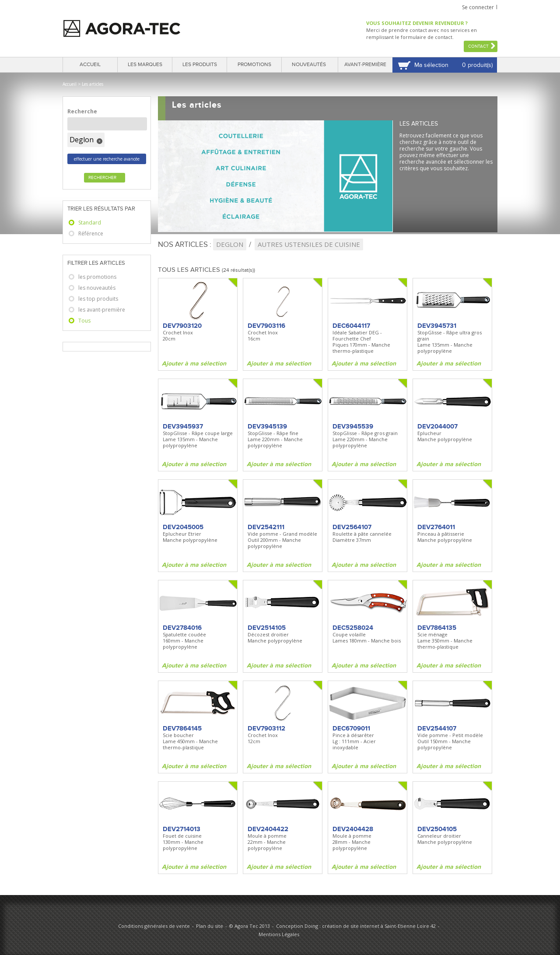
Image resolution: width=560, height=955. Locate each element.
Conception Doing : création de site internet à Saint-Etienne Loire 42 (356, 926)
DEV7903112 (266, 728)
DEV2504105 (437, 829)
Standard (90, 223)
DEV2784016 (182, 628)
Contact (478, 46)
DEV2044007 (437, 426)
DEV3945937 (183, 426)
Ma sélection (431, 65)
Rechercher (102, 178)
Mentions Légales (279, 934)
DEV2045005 (183, 527)
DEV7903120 (182, 326)
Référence (91, 233)
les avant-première (102, 310)
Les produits (200, 65)
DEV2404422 (268, 829)
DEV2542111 (266, 527)
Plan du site (210, 926)
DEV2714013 (182, 829)
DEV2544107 (437, 728)
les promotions (97, 277)
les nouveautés (97, 288)
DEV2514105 (267, 628)
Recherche (82, 111)
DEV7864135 (437, 628)
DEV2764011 (436, 527)
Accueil (90, 65)
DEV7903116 (266, 326)
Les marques (145, 65)
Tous (84, 321)
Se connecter (478, 7)
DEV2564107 (352, 527)
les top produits (98, 299)
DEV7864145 (182, 728)
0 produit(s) (477, 65)
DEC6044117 (351, 326)
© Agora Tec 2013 (250, 926)
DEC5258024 (353, 628)
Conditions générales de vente (154, 926)
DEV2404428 (353, 829)
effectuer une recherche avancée (107, 159)
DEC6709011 (351, 728)
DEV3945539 (353, 426)
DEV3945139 (267, 426)
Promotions (254, 65)
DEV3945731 (437, 326)
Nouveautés (309, 65)
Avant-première (365, 65)
